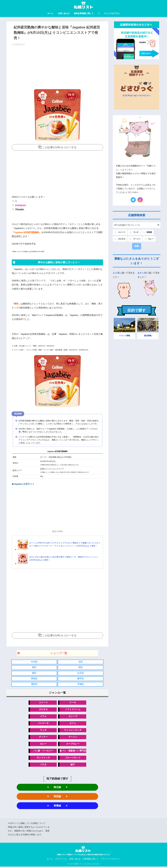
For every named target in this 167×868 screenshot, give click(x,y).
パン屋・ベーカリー (43, 752)
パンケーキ (43, 724)
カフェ (73, 724)
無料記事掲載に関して (84, 13)
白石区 (81, 673)
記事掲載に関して (91, 860)
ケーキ (73, 703)
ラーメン (73, 738)
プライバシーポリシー (110, 860)
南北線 (57, 788)
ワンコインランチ (73, 731)
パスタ (43, 765)
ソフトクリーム (73, 710)
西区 (81, 667)
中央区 (34, 662)
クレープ (73, 717)
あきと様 (142, 273)
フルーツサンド (73, 758)
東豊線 (57, 807)
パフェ (43, 717)
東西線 (57, 797)
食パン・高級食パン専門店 (73, 752)
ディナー (43, 738)
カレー (43, 744)
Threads (19, 209)
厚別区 (34, 679)
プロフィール (61, 860)
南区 (34, 673)
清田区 (34, 684)
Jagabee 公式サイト (24, 484)
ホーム (50, 13)
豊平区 (81, 679)
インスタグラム (112, 13)
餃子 (73, 765)
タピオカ (43, 710)
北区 (81, 662)
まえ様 (116, 273)
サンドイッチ (43, 758)
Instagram (20, 205)
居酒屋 (149, 232)
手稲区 (81, 684)
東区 (34, 667)
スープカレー (73, 744)
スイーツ (43, 703)
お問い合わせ (64, 13)
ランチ (43, 731)
